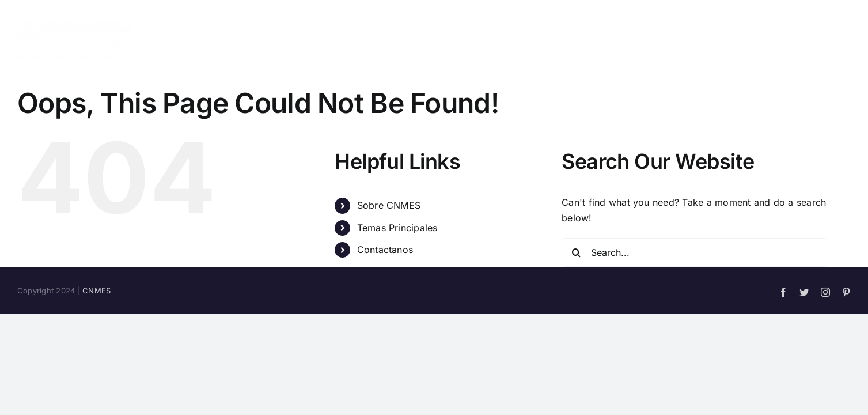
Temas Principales (397, 228)
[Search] (576, 252)
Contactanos (385, 250)
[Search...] (695, 252)
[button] (846, 40)
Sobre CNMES (389, 205)
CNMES (96, 290)
